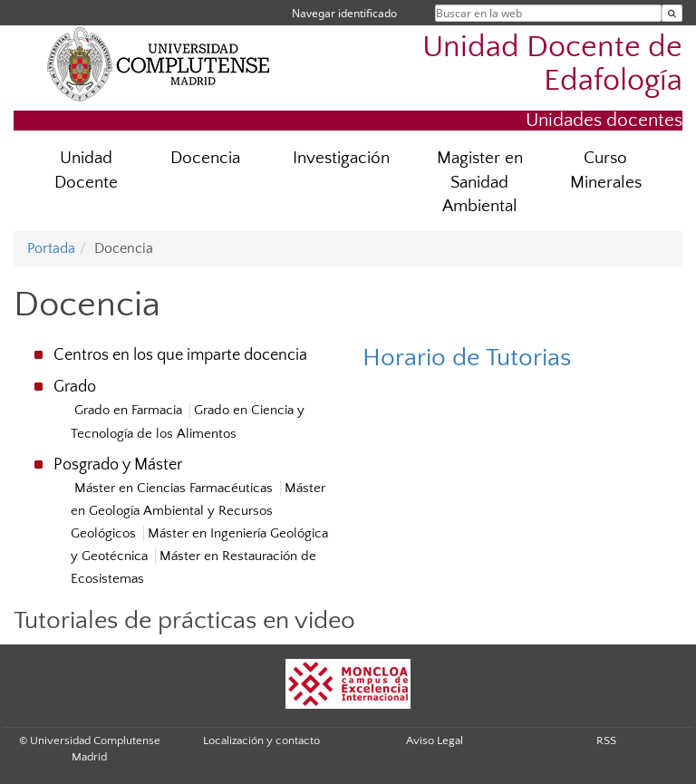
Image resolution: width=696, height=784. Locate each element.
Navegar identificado (344, 13)
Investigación (341, 158)
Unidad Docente (86, 170)
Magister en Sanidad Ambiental (480, 183)
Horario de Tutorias (467, 358)
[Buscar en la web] (672, 13)
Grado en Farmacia (128, 410)
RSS (606, 740)
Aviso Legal (435, 740)
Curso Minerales (606, 170)
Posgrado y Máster (118, 465)
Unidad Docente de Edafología (552, 64)
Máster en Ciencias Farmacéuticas (174, 488)
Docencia (205, 158)
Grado (75, 387)
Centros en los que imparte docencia (180, 355)
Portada (51, 248)
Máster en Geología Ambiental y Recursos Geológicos (198, 511)
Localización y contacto (261, 740)
